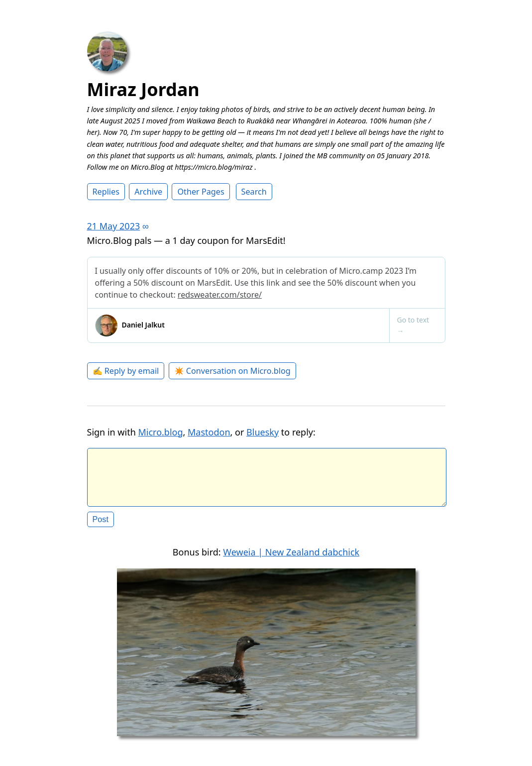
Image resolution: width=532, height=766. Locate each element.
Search (254, 192)
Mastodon (209, 432)
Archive (148, 192)
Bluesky (263, 432)
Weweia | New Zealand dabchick (291, 560)
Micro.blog (160, 432)
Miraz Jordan (143, 89)
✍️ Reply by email (126, 371)
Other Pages (201, 192)
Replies (106, 192)
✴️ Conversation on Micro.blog (232, 371)
